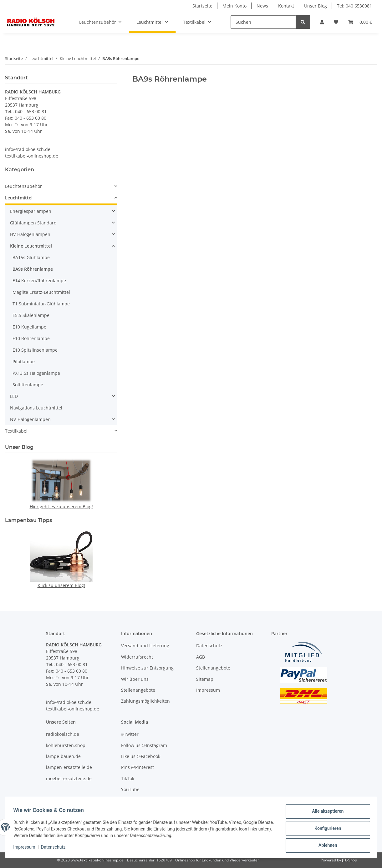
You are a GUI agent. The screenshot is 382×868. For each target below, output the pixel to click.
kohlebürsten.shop (66, 745)
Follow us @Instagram (144, 745)
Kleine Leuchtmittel (31, 246)
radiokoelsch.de (63, 734)
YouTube (130, 789)
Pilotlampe (24, 361)
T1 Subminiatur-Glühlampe (41, 304)
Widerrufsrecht (137, 657)
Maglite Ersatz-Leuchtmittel (41, 292)
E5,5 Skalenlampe (31, 315)
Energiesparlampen (31, 211)
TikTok (128, 778)
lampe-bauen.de (63, 756)
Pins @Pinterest (138, 767)
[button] (322, 22)
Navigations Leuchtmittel (36, 408)
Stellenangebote (138, 690)
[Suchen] (263, 22)
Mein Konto (234, 6)
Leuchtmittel (19, 198)
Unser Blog (316, 6)
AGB (201, 657)
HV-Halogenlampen (30, 234)
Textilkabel (16, 431)
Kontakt (286, 6)
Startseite (202, 6)
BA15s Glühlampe (31, 257)
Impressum (26, 849)
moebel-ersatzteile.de (69, 778)
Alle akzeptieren (326, 813)
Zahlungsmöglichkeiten (145, 701)
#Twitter (130, 734)
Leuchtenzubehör (23, 186)
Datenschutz (55, 849)
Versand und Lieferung (145, 646)
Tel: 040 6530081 (354, 6)
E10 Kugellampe (29, 327)
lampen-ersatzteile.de (69, 767)
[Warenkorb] (360, 22)
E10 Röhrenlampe (31, 338)
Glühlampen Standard (33, 223)
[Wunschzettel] (336, 22)
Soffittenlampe (28, 385)
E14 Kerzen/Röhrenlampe (39, 281)
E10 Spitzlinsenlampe (35, 350)
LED (14, 396)
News (262, 6)
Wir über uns (135, 679)
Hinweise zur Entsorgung (147, 668)
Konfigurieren (326, 830)
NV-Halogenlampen (30, 419)
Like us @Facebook (141, 756)
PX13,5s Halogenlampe (36, 373)
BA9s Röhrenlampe (33, 269)
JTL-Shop (349, 860)
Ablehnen (326, 846)
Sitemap (205, 679)
